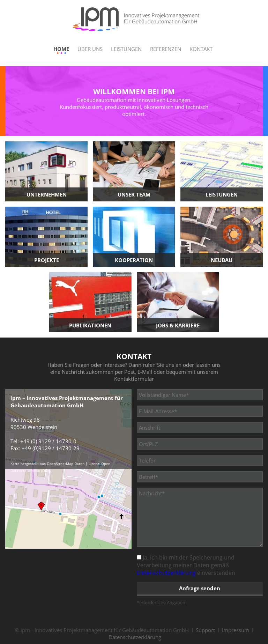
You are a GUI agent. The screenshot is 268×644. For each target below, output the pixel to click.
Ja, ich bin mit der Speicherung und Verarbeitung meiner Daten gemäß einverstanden (186, 565)
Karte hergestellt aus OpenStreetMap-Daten (47, 464)
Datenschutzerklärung (166, 573)
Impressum (236, 630)
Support (205, 630)
